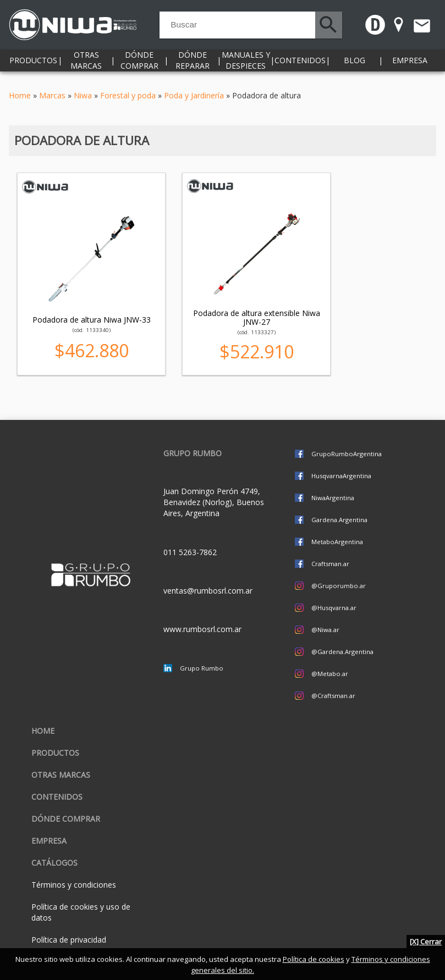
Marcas (52, 95)
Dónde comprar (139, 66)
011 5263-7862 (190, 552)
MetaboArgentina (337, 542)
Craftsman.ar (330, 564)
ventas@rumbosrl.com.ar (208, 591)
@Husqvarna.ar (334, 608)
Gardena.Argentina (339, 520)
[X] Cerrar (426, 942)
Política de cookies (314, 959)
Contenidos (300, 66)
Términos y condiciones (74, 885)
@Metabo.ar (330, 674)
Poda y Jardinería (194, 95)
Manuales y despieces (246, 66)
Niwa (83, 95)
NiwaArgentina (333, 498)
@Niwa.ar (325, 630)
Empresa (410, 66)
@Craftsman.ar (333, 696)
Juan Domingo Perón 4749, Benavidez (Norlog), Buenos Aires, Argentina (214, 502)
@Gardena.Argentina (342, 652)
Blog (355, 66)
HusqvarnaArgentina (341, 476)
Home (20, 95)
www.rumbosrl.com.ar (202, 629)
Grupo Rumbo (202, 668)
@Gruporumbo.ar (339, 586)
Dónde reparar (193, 66)
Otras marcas (86, 66)
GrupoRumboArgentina (347, 454)
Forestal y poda (128, 95)
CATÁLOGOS (54, 863)
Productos (33, 66)
